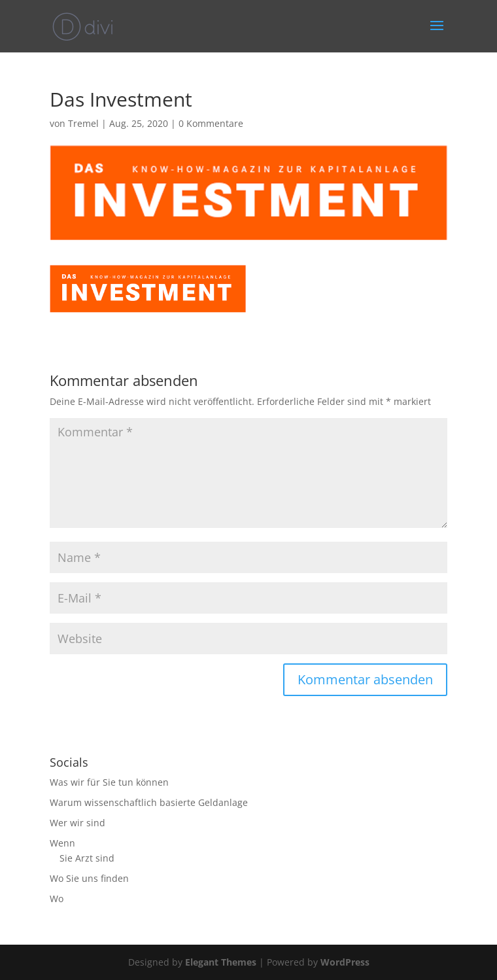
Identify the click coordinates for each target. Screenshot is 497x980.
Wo (57, 899)
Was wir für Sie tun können (109, 782)
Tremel (83, 123)
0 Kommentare (211, 123)
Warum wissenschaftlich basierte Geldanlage (149, 802)
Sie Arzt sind (87, 858)
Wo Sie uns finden (89, 878)
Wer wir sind (77, 823)
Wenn (62, 843)
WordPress (345, 962)
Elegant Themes (221, 962)
